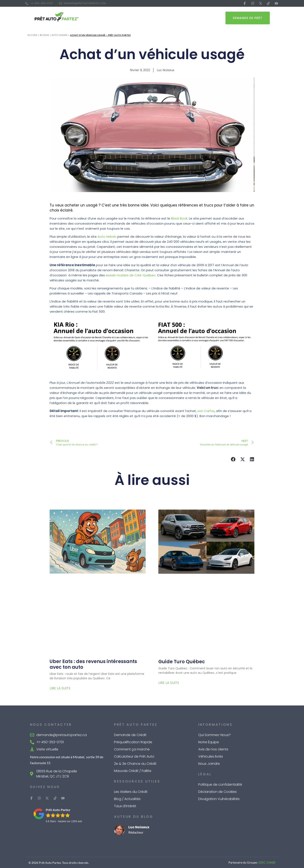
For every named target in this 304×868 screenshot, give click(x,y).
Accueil (32, 35)
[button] (233, 459)
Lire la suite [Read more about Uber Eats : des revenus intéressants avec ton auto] (60, 688)
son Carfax (206, 411)
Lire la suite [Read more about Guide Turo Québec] (169, 683)
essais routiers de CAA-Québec (131, 275)
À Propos (187, 18)
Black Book (179, 218)
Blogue (44, 35)
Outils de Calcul (160, 18)
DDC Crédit (267, 863)
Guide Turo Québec (182, 662)
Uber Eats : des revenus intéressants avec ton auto (93, 664)
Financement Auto (126, 18)
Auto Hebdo (107, 237)
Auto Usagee (60, 35)
